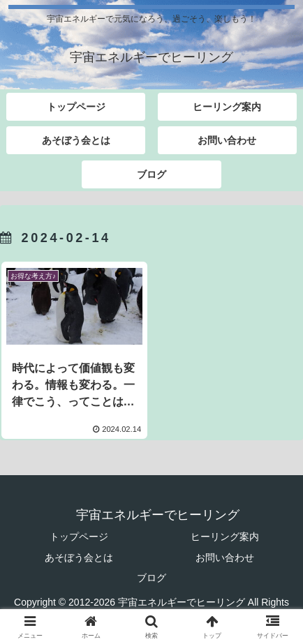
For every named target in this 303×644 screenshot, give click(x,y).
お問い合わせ (225, 557)
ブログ (151, 578)
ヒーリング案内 (225, 537)
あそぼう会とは (79, 557)
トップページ (79, 537)
